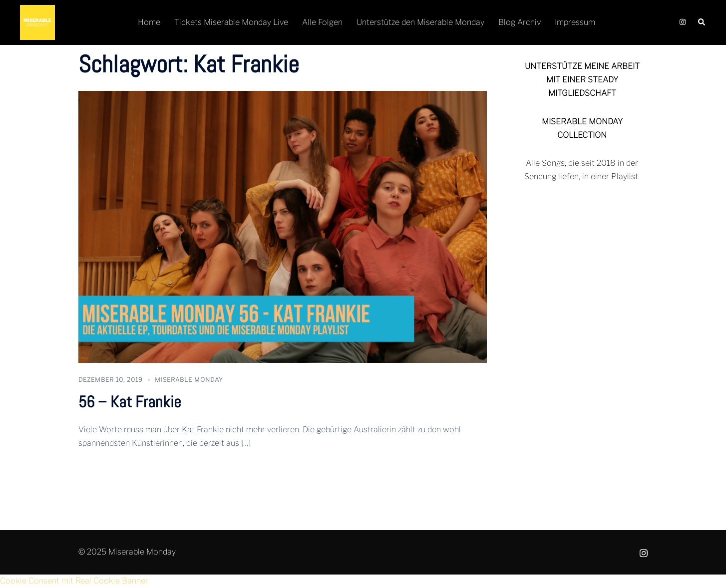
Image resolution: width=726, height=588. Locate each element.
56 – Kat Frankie (130, 402)
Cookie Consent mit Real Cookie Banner (74, 581)
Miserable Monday (189, 380)
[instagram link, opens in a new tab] (682, 22)
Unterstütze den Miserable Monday (420, 22)
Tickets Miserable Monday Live (231, 22)
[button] (702, 23)
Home (149, 22)
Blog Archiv (520, 22)
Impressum (575, 22)
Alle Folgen (322, 22)
